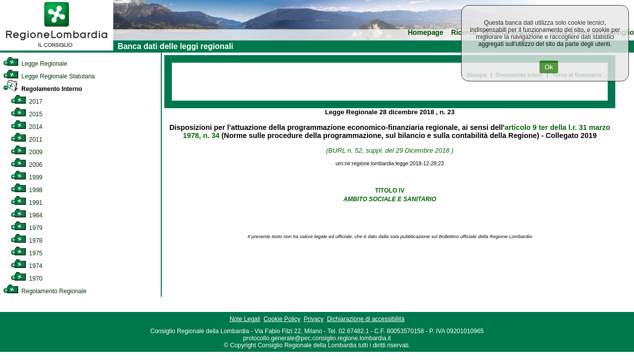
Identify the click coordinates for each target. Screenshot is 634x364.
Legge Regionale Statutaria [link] (49, 76)
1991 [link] (27, 203)
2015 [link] (27, 114)
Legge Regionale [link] (35, 64)
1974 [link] (27, 266)
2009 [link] (27, 152)
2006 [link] (27, 165)
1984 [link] (27, 215)
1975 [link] (27, 253)
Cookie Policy (282, 319)
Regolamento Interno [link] (42, 89)
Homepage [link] (425, 33)
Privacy (314, 319)
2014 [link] (27, 127)
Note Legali (245, 319)
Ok (549, 67)
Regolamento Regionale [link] (45, 291)
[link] (57, 49)
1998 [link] (27, 190)
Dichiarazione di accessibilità (366, 319)
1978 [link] (27, 241)
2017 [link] (27, 102)
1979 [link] (27, 228)
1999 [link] (27, 177)
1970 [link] (27, 279)
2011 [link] (27, 140)
